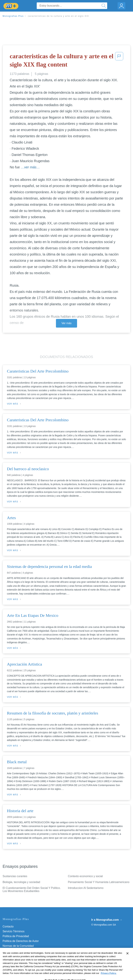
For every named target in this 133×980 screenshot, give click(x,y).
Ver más (66, 323)
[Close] (127, 960)
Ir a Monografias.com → (107, 920)
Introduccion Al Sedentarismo (86, 888)
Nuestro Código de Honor (18, 951)
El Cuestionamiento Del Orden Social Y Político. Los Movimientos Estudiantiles (32, 890)
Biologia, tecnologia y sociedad (21, 882)
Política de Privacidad (16, 936)
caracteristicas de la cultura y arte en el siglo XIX (58, 16)
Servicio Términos (14, 931)
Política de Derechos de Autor (21, 941)
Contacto (8, 926)
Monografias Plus (13, 16)
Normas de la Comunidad (18, 946)
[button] (119, 61)
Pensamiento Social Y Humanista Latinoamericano (99, 882)
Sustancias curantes (15, 876)
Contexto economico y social (85, 876)
